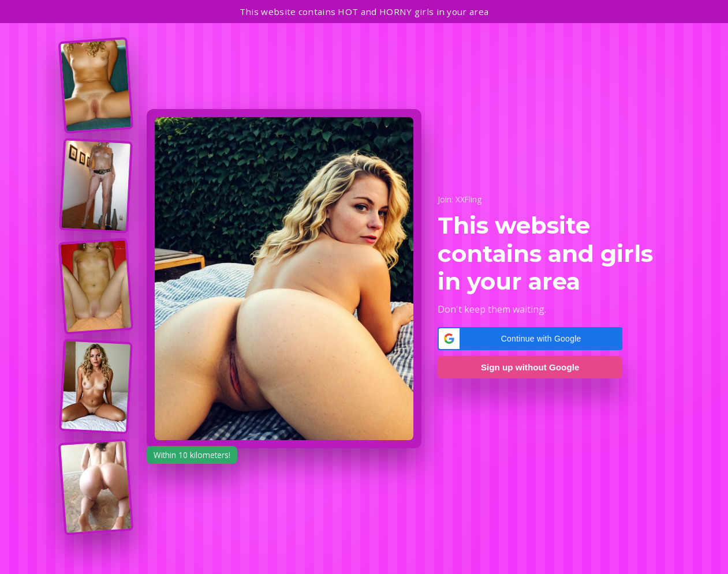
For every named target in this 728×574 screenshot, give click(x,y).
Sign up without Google (530, 367)
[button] (530, 339)
